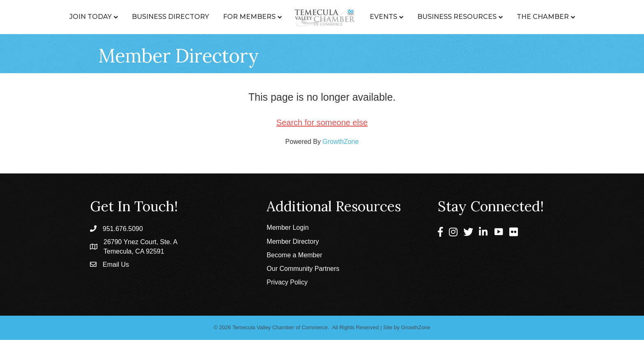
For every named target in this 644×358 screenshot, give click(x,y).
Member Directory (293, 241)
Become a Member (294, 255)
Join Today (91, 17)
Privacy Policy (287, 282)
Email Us (116, 264)
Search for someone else (322, 122)
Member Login (287, 228)
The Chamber (543, 17)
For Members (249, 17)
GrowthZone (340, 142)
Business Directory (170, 17)
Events (383, 17)
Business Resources (457, 17)
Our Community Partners (303, 269)
